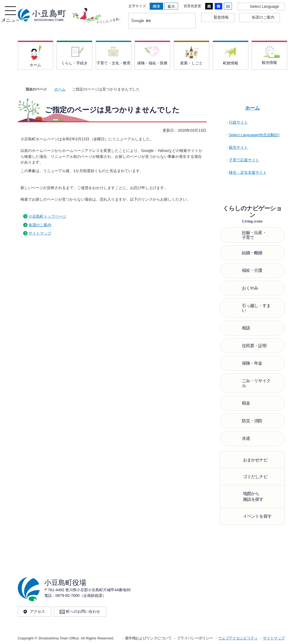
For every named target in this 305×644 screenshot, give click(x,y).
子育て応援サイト (244, 160)
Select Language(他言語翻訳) (254, 135)
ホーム (60, 89)
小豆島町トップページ (47, 216)
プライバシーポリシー (195, 638)
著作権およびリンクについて (148, 638)
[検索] (156, 21)
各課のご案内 (40, 225)
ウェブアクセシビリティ (238, 638)
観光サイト (238, 147)
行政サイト (238, 122)
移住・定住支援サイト (248, 172)
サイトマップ (40, 233)
